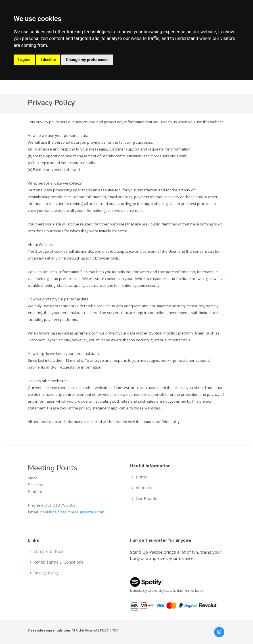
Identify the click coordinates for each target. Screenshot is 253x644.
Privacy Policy (46, 573)
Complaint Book (48, 551)
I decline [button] (48, 60)
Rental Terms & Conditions (58, 562)
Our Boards (146, 499)
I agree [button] (24, 60)
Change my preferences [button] (87, 60)
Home (141, 477)
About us (144, 488)
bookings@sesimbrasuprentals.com (72, 512)
